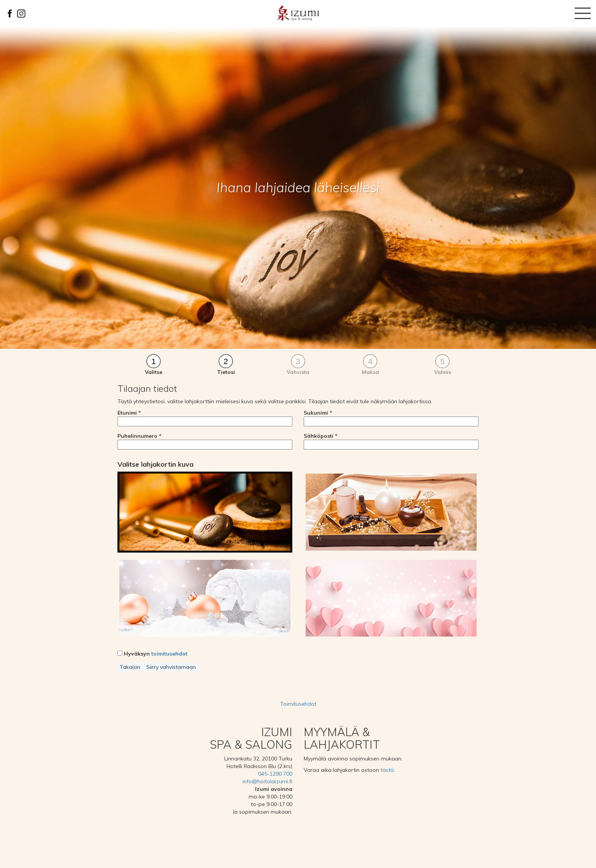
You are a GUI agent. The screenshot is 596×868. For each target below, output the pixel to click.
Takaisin (130, 667)
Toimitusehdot (298, 704)
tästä (387, 770)
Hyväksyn (152, 654)
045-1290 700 (275, 774)
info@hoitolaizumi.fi (267, 781)
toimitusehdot (169, 654)
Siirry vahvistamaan (171, 667)
